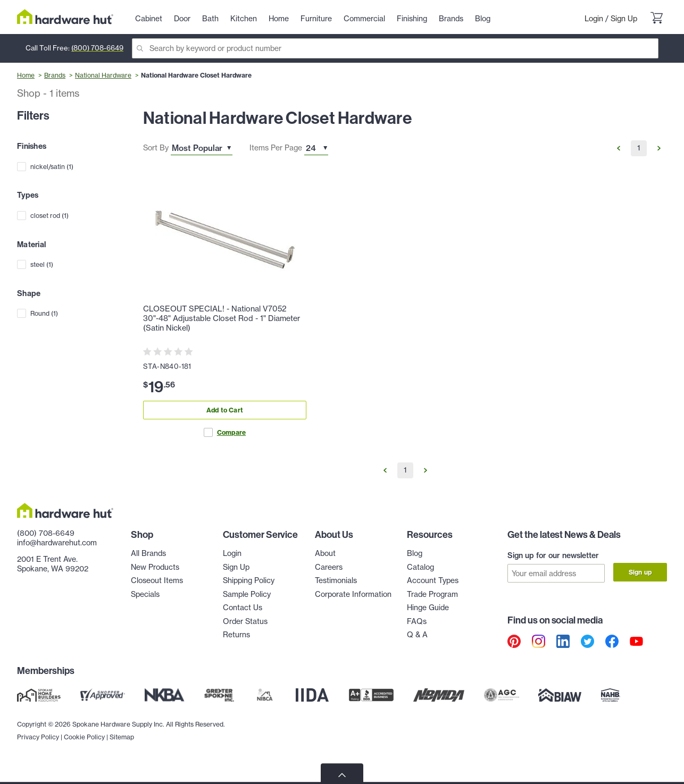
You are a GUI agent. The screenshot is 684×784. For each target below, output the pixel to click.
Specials (145, 594)
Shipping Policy (249, 580)
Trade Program (432, 594)
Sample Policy (247, 594)
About (325, 553)
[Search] (395, 48)
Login (594, 19)
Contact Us (243, 608)
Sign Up (624, 19)
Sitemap (122, 758)
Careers (329, 567)
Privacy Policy (38, 758)
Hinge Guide (428, 608)
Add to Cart (225, 410)
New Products (155, 567)
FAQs (417, 621)
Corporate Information (353, 594)
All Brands (148, 553)
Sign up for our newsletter (553, 555)
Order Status (245, 621)
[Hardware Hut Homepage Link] (65, 17)
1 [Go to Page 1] (639, 148)
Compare (225, 432)
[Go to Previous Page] (619, 148)
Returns (236, 635)
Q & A (417, 635)
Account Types (433, 580)
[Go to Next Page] (659, 148)
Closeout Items (157, 580)
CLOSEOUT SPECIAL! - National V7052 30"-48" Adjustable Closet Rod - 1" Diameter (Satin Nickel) (222, 318)
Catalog (420, 567)
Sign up (640, 572)
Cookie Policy (84, 758)
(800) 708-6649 (97, 48)
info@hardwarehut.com (57, 543)
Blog (415, 553)
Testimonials (336, 580)
